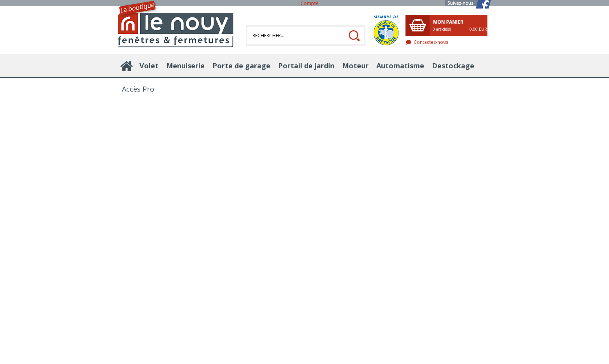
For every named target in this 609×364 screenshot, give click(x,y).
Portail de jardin (306, 66)
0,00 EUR (478, 29)
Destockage (453, 66)
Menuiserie (185, 66)
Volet (149, 66)
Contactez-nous (431, 42)
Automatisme (400, 66)
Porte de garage (241, 66)
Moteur (355, 66)
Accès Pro (138, 89)
